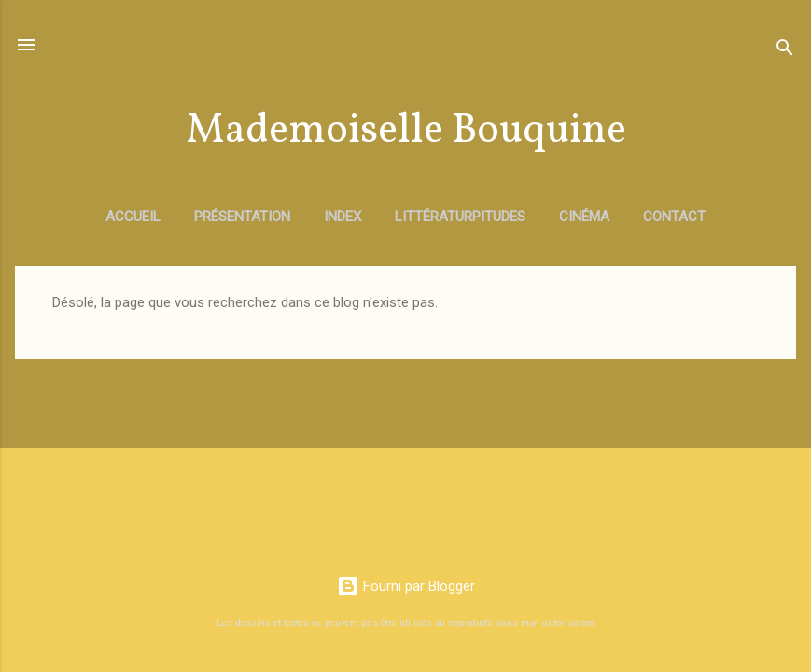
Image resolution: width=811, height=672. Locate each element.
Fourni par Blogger (406, 586)
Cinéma (584, 217)
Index (343, 217)
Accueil (133, 217)
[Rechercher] (785, 51)
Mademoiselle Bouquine (406, 131)
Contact (674, 217)
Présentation (242, 217)
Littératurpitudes (460, 217)
